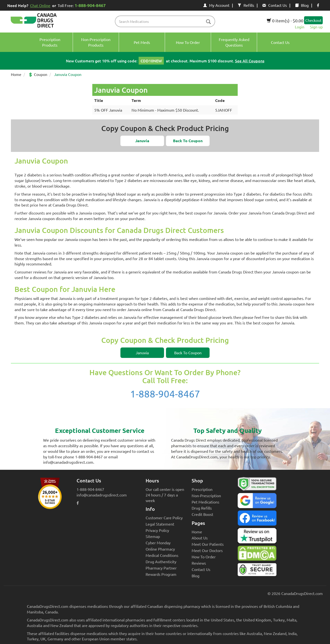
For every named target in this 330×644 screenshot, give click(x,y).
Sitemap (153, 536)
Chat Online (40, 5)
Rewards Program (161, 574)
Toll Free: (82, 5)
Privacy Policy (157, 530)
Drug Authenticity (161, 561)
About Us (200, 538)
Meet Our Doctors (207, 550)
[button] (142, 141)
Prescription (202, 489)
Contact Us (275, 5)
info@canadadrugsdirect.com (102, 495)
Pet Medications (205, 502)
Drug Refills (202, 508)
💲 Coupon (38, 74)
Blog (302, 5)
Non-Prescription (206, 495)
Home (16, 74)
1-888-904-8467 (165, 394)
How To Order (204, 557)
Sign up (316, 27)
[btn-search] (208, 22)
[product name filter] (166, 21)
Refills (246, 5)
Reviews (199, 563)
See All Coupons (250, 61)
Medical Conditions (162, 555)
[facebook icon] (318, 5)
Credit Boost (202, 514)
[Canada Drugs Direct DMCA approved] (257, 554)
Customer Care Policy (164, 518)
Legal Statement (160, 524)
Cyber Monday (158, 543)
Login (300, 27)
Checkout (313, 20)
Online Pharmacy (160, 549)
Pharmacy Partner (161, 568)
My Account (216, 5)
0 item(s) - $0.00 (285, 21)
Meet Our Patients (208, 544)
